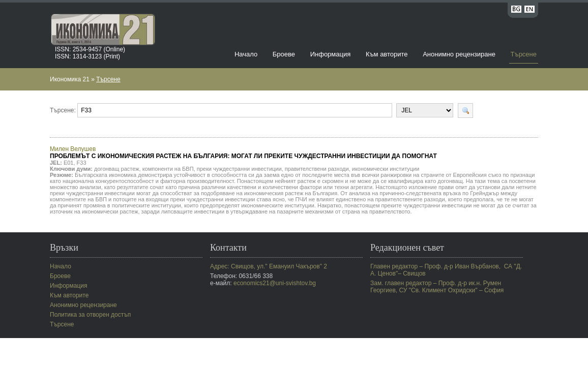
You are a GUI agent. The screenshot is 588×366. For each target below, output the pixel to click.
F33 (82, 163)
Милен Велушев (243, 152)
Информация (331, 54)
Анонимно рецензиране (459, 54)
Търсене (524, 54)
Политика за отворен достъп (90, 315)
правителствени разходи (317, 169)
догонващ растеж (116, 169)
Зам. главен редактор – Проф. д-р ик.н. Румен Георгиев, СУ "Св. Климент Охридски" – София (437, 287)
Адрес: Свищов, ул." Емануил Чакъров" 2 (269, 266)
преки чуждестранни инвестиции (239, 169)
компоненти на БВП (168, 169)
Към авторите (387, 54)
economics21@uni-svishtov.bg (275, 283)
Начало (246, 54)
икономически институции (386, 169)
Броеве (284, 54)
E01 (69, 163)
